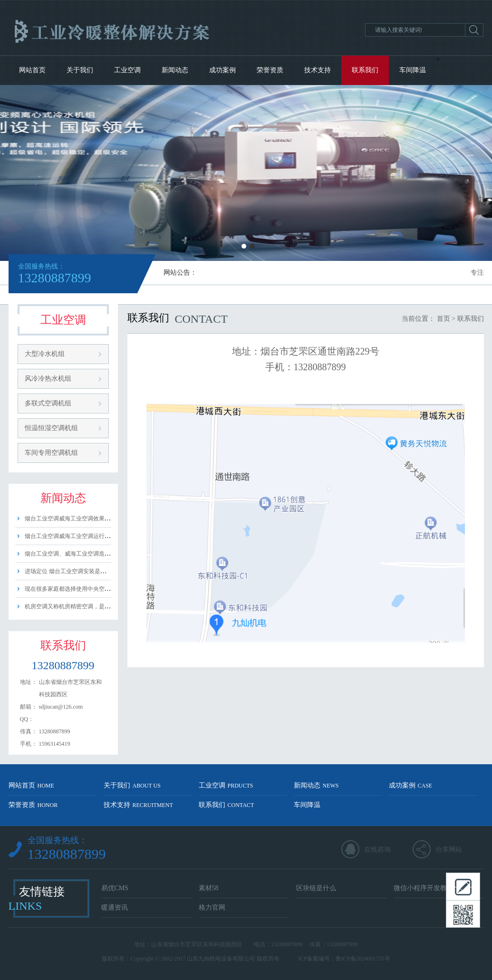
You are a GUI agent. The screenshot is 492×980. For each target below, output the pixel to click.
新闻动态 (175, 70)
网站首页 (32, 70)
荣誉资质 (270, 70)
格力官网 (212, 908)
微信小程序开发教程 (424, 888)
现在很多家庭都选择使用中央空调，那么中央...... (86, 589)
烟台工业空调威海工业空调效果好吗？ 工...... (81, 519)
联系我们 (365, 70)
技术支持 (318, 70)
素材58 (209, 888)
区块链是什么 (316, 888)
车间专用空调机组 (51, 453)
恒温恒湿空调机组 (51, 428)
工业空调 (127, 70)
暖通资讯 (115, 908)
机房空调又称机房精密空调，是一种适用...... (80, 606)
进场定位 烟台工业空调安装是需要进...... (75, 571)
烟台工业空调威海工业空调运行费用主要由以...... (86, 536)
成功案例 (222, 70)
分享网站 (449, 850)
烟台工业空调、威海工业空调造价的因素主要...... (86, 554)
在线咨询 (377, 850)
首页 (444, 319)
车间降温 (413, 70)
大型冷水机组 (45, 354)
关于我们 (80, 70)
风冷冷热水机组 (48, 379)
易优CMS (115, 888)
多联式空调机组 (48, 403)
